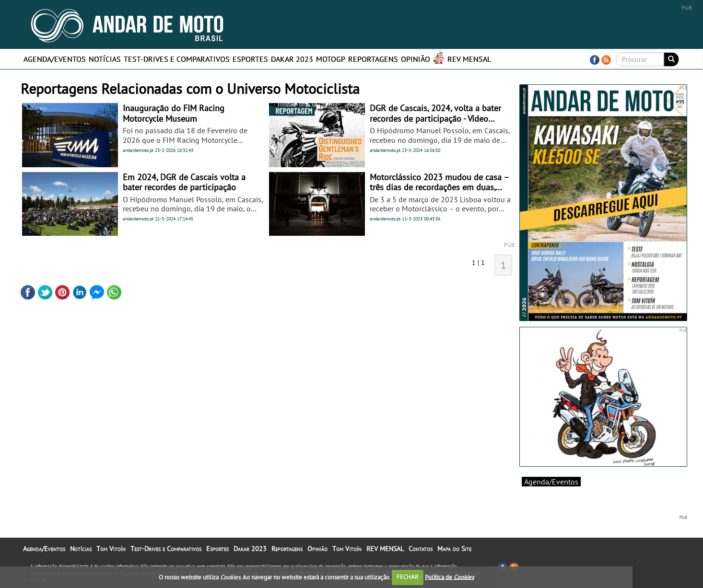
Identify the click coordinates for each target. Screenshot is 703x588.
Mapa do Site (454, 549)
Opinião (416, 59)
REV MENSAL (469, 59)
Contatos (421, 549)
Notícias (105, 59)
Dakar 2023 (292, 59)
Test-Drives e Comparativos (177, 59)
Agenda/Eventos (55, 59)
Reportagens (373, 59)
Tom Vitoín (111, 549)
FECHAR (408, 577)
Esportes (250, 59)
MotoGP (331, 59)
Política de (449, 577)
